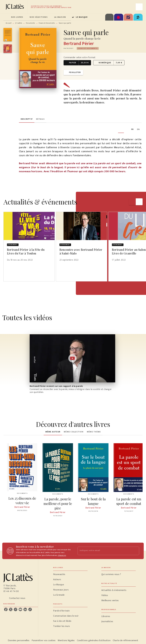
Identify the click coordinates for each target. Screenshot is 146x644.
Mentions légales (66, 641)
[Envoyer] (136, 551)
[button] (88, 48)
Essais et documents (47, 23)
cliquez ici (62, 555)
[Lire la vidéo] (72, 358)
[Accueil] (15, 7)
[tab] (6, 17)
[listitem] (6, 609)
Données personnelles (19, 641)
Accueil (9, 23)
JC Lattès (19, 23)
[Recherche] (139, 7)
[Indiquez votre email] (105, 551)
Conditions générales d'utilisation (94, 641)
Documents (30, 23)
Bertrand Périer (79, 44)
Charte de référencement (125, 641)
